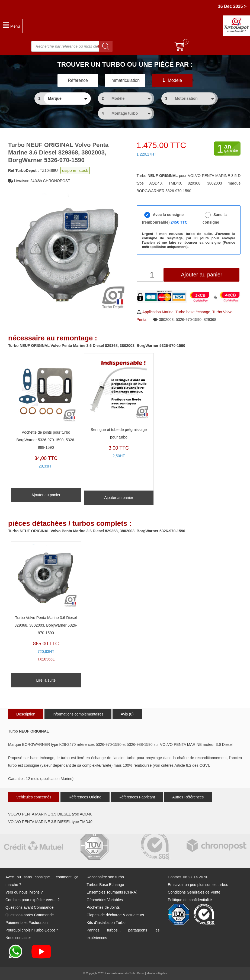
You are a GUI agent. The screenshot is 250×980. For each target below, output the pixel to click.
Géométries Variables (105, 900)
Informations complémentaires (78, 714)
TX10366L (46, 603)
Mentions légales (157, 973)
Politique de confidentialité (190, 900)
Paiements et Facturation (27, 923)
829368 (210, 320)
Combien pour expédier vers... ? (32, 900)
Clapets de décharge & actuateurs (115, 915)
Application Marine (158, 312)
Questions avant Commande (29, 907)
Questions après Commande (30, 915)
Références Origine (85, 797)
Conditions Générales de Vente (194, 892)
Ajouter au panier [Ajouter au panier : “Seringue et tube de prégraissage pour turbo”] (119, 498)
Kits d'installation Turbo (106, 923)
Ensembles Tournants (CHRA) (112, 892)
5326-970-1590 (189, 320)
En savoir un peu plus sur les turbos (198, 885)
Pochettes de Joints (103, 907)
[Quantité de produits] (153, 275)
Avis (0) (127, 714)
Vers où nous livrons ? (24, 892)
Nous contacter (18, 938)
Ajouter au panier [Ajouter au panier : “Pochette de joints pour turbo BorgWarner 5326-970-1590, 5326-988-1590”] (46, 495)
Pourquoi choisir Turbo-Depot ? (32, 930)
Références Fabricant (137, 797)
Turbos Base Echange (105, 885)
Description (26, 714)
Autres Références (188, 797)
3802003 (166, 320)
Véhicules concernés (34, 797)
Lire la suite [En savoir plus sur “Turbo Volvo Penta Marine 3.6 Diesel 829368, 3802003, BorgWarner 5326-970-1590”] (46, 680)
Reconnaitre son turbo (105, 877)
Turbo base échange (193, 312)
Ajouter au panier (201, 275)
